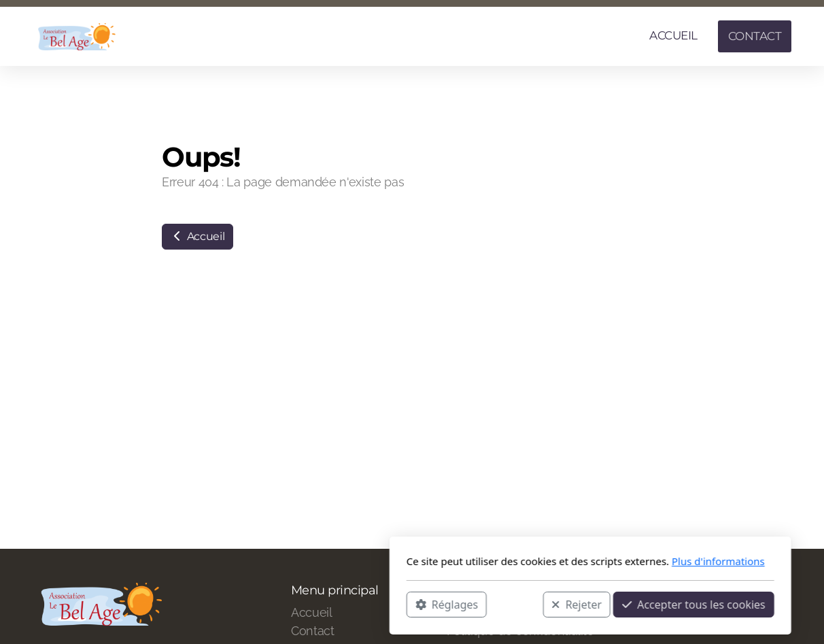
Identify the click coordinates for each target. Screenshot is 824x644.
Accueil (198, 236)
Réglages (269, 604)
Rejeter (398, 604)
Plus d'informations (540, 561)
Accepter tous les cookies (516, 604)
